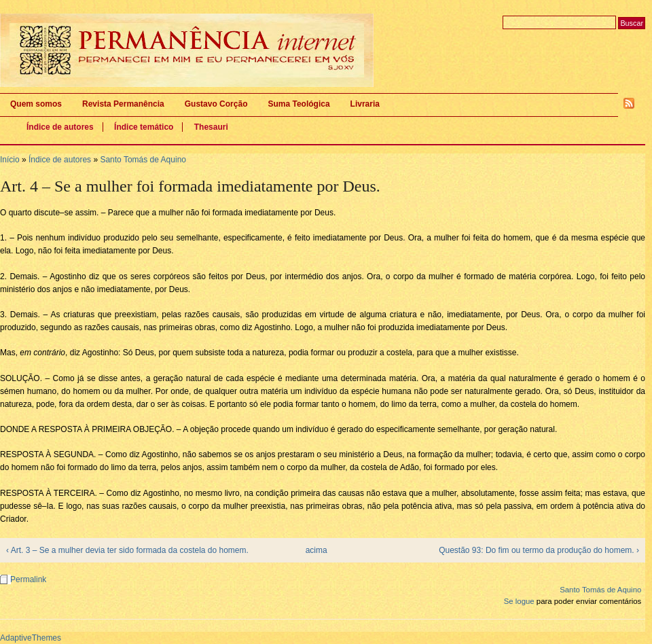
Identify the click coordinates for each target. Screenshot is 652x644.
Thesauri (211, 127)
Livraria (365, 104)
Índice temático (144, 127)
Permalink (28, 579)
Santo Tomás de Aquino (143, 160)
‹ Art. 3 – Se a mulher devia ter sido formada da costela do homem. (127, 550)
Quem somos (36, 104)
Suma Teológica (298, 104)
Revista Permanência (123, 104)
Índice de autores (60, 127)
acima (316, 550)
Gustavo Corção (216, 104)
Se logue (519, 601)
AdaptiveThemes (31, 638)
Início (10, 160)
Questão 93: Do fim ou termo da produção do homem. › (539, 550)
